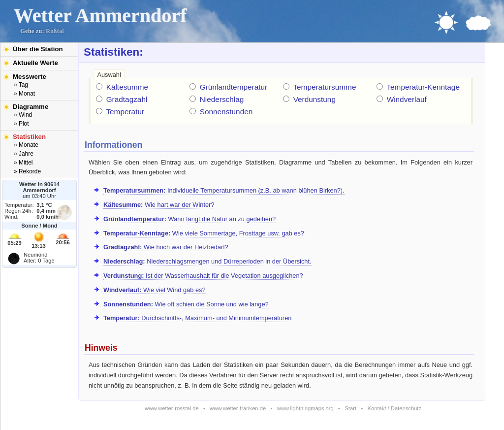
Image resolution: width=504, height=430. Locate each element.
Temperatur (125, 112)
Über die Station (38, 49)
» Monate (26, 145)
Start (350, 408)
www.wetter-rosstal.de (172, 408)
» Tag (21, 85)
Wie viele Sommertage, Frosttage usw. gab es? (204, 233)
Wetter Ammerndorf (100, 16)
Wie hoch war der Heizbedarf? (166, 247)
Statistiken (29, 137)
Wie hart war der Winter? (159, 205)
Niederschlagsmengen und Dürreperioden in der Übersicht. (207, 261)
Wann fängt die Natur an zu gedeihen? (189, 219)
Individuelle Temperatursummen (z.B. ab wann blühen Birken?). (224, 190)
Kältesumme (127, 87)
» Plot (21, 124)
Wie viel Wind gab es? (155, 290)
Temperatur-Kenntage (423, 87)
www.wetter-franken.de (238, 408)
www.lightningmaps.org (305, 408)
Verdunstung (315, 99)
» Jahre (24, 154)
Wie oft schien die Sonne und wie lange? (186, 304)
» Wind (23, 115)
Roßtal (55, 31)
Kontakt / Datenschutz (394, 408)
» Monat (24, 94)
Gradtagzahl (127, 99)
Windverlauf (407, 99)
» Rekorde (27, 171)
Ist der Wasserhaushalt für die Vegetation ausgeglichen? (203, 276)
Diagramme (31, 107)
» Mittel (23, 163)
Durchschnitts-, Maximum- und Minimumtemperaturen (197, 318)
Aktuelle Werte (35, 63)
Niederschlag (222, 99)
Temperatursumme (324, 87)
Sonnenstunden (226, 112)
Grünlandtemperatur (234, 87)
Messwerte (30, 77)
